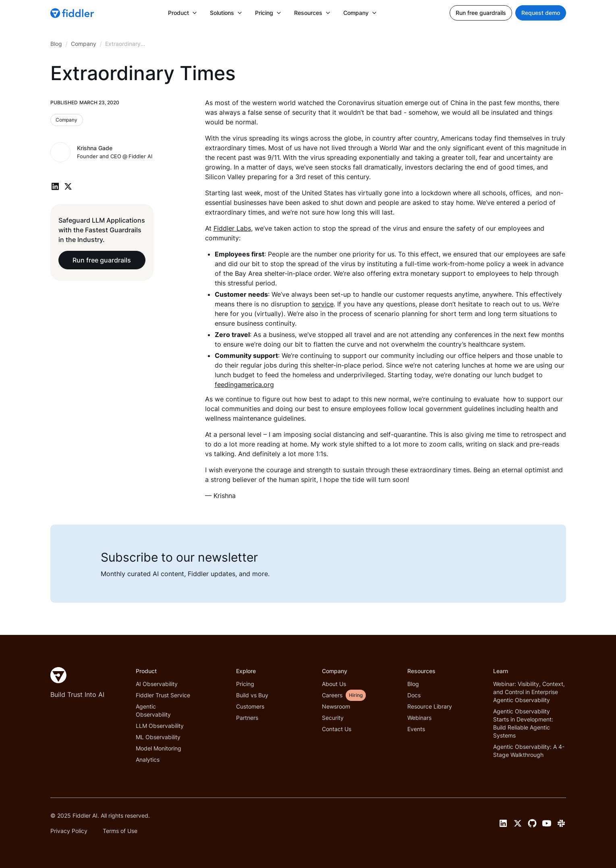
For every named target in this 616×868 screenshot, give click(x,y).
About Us (334, 684)
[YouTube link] (547, 823)
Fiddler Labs (232, 228)
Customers (250, 706)
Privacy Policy (69, 831)
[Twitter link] (518, 823)
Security (333, 718)
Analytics (148, 759)
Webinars (419, 718)
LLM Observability (160, 726)
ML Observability (158, 737)
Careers (332, 695)
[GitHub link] (532, 823)
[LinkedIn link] (503, 823)
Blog (413, 684)
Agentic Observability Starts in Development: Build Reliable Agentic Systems (523, 723)
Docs (414, 695)
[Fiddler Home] (58, 675)
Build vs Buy (252, 695)
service (323, 304)
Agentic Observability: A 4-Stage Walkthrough (529, 751)
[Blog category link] (67, 120)
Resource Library (430, 706)
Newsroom (336, 706)
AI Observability (157, 684)
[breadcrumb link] (84, 44)
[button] (183, 13)
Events (416, 729)
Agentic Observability (153, 710)
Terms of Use (120, 831)
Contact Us (337, 729)
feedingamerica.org (244, 384)
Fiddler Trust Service (163, 695)
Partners (247, 718)
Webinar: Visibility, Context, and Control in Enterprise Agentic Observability (529, 692)
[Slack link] (561, 823)
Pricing (245, 684)
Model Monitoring (159, 748)
